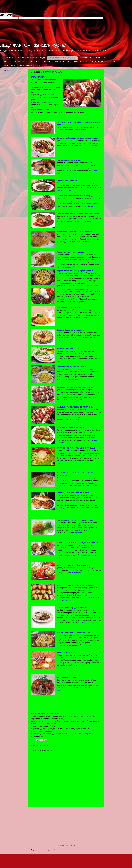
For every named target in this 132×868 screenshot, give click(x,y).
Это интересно (25, 65)
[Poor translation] (9, 15)
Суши (38, 65)
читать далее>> (70, 463)
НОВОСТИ (9, 58)
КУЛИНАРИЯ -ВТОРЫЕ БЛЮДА (62, 58)
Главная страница (66, 845)
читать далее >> (90, 645)
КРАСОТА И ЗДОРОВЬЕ (14, 62)
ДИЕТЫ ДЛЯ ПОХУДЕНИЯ (40, 62)
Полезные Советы (80, 62)
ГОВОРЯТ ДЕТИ (99, 62)
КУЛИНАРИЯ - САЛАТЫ (90, 58)
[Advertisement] (66, 825)
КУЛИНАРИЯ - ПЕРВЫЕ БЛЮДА (31, 58)
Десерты (108, 58)
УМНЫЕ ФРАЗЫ (62, 62)
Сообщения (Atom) (51, 850)
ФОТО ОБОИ (10, 65)
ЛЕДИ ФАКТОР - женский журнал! (34, 45)
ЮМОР (113, 62)
